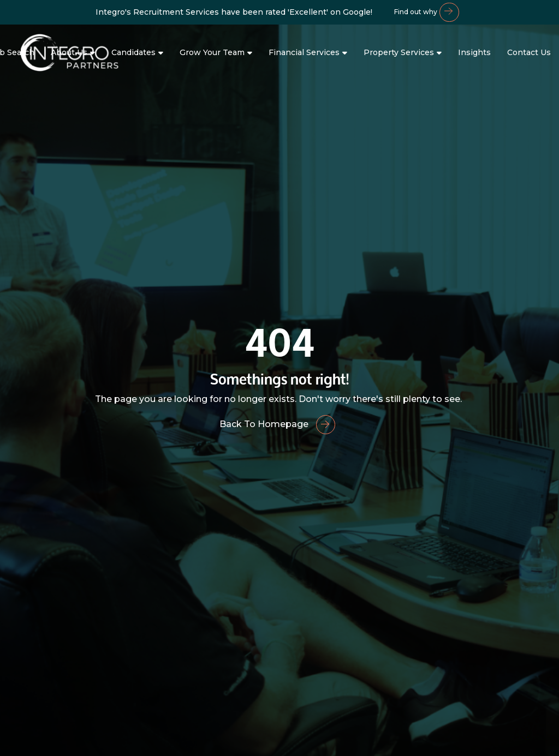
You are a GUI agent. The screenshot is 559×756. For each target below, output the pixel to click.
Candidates (133, 52)
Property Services (399, 52)
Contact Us (529, 52)
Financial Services (304, 52)
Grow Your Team (212, 52)
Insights (474, 52)
